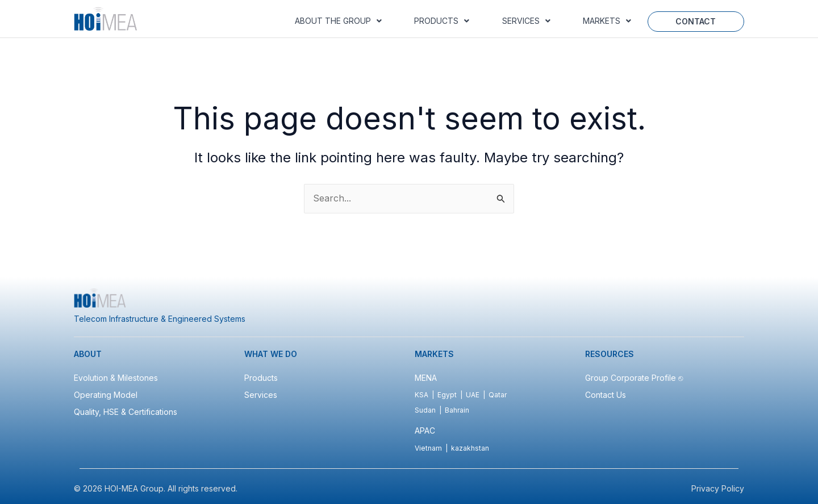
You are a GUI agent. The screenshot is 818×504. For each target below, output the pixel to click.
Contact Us (606, 395)
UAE (473, 395)
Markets (607, 21)
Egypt (447, 395)
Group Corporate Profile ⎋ (635, 378)
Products (442, 21)
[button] (338, 21)
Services (526, 21)
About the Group (338, 21)
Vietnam (428, 448)
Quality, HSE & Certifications (126, 412)
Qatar (498, 395)
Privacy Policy (718, 488)
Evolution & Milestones (116, 378)
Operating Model (106, 395)
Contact (696, 21)
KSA (421, 395)
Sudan (425, 410)
